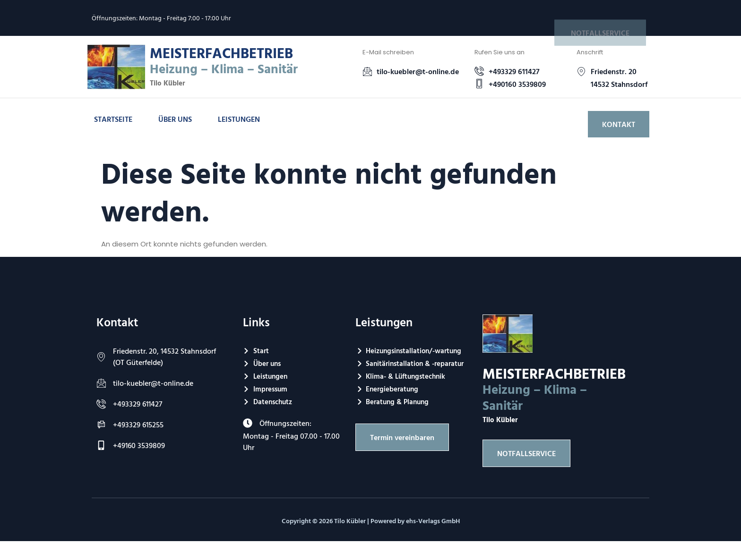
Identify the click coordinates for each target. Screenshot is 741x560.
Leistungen (239, 119)
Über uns (175, 119)
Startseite (113, 119)
